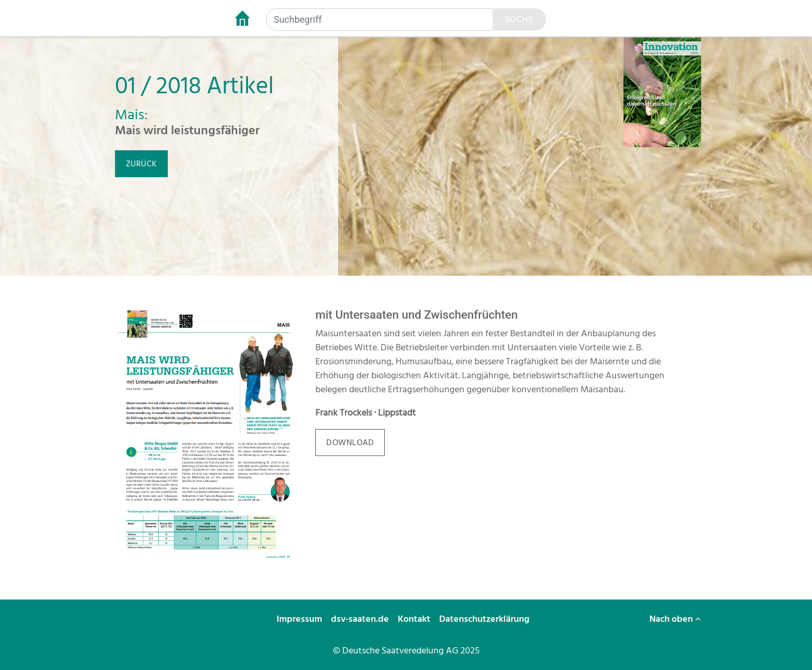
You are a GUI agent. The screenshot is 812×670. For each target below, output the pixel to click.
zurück (141, 164)
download (350, 443)
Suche (519, 19)
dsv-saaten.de (361, 619)
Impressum (300, 619)
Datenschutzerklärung (485, 619)
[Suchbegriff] (380, 19)
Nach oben (675, 619)
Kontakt (415, 619)
